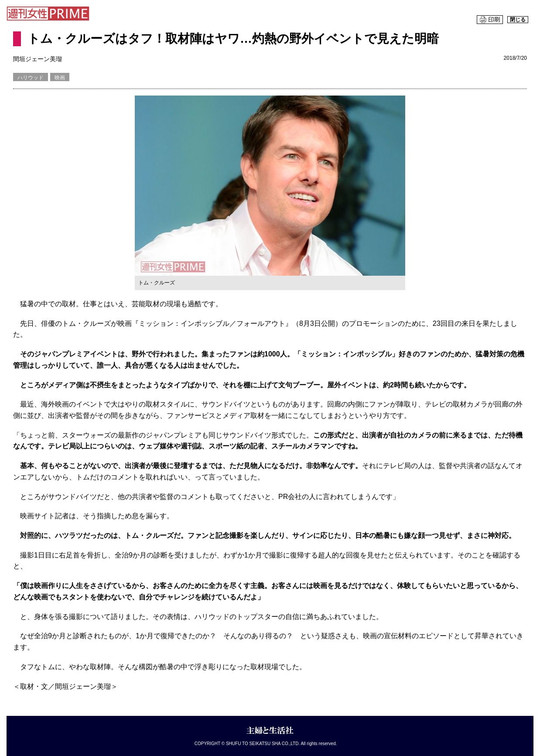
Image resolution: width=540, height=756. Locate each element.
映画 (60, 78)
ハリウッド (31, 78)
